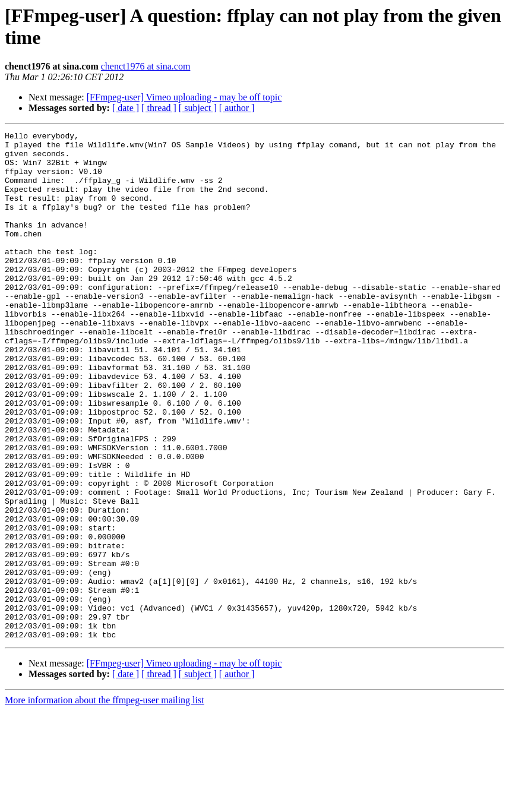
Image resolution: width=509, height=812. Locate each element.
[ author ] (237, 108)
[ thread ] (159, 108)
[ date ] (126, 108)
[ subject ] (198, 108)
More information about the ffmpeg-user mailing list (105, 802)
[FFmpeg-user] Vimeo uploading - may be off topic (184, 97)
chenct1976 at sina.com (146, 66)
